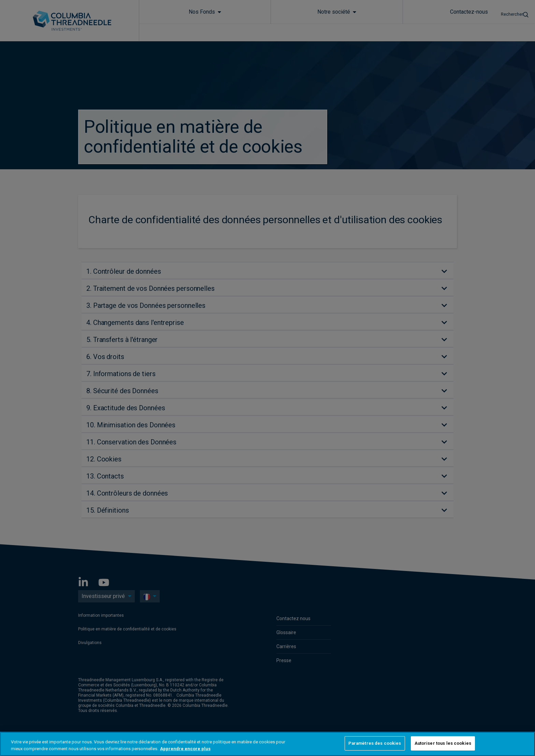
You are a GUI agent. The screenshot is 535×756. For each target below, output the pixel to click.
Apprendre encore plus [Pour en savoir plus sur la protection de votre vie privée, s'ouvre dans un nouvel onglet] (185, 749)
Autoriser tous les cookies (443, 743)
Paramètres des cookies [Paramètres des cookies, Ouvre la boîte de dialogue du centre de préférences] (375, 743)
